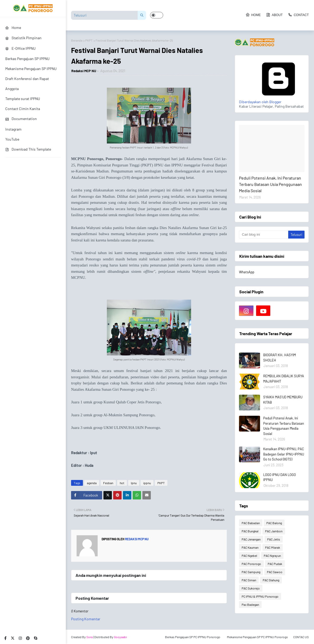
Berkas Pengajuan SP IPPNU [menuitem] (27, 59)
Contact (298, 15)
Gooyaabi (120, 637)
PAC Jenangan (251, 539)
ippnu (147, 483)
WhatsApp (247, 272)
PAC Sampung (251, 572)
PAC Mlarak (273, 547)
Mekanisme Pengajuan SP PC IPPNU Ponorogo (257, 637)
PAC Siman (249, 580)
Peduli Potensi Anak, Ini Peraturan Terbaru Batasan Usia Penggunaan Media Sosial (270, 184)
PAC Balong (274, 523)
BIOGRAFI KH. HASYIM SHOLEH (280, 358)
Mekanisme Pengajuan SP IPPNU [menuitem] (31, 69)
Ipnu (134, 483)
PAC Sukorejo (251, 588)
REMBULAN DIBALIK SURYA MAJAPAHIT (284, 379)
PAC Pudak (275, 564)
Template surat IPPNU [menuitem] (23, 99)
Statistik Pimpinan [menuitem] (23, 38)
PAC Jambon (274, 531)
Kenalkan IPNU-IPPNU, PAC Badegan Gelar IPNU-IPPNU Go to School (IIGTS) (284, 454)
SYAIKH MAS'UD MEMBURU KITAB (283, 400)
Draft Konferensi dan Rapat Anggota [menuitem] (27, 84)
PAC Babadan (251, 523)
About (274, 15)
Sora (89, 637)
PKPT (89, 40)
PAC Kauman (250, 547)
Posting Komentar (86, 619)
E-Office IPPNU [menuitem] (20, 48)
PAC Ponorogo (251, 564)
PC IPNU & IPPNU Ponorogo (260, 596)
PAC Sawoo (275, 572)
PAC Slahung (271, 580)
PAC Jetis (274, 539)
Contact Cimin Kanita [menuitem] (23, 109)
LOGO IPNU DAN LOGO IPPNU (280, 477)
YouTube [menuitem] (12, 139)
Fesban (108, 483)
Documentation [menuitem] (21, 119)
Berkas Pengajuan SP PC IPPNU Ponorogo (193, 637)
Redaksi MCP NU (84, 71)
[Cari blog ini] (264, 235)
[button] (157, 15)
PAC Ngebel (249, 556)
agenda (92, 483)
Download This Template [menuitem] (28, 149)
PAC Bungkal (250, 531)
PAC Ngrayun (272, 556)
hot (122, 483)
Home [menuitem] (13, 28)
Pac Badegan (250, 605)
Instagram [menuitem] (13, 129)
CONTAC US (301, 637)
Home (253, 15)
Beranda (77, 40)
